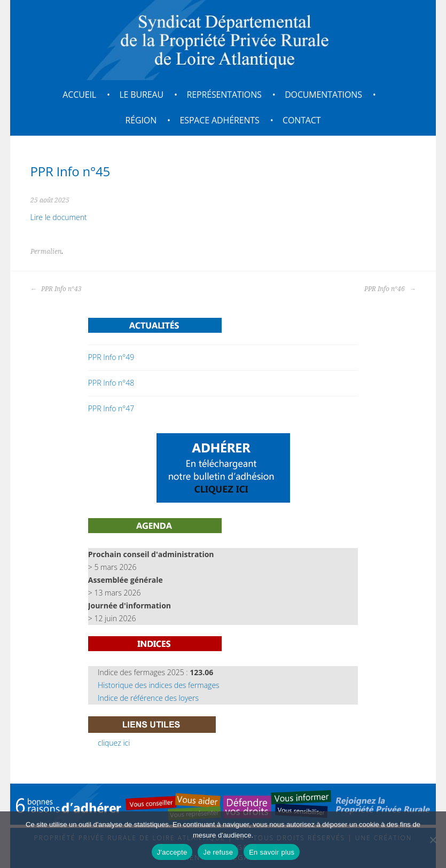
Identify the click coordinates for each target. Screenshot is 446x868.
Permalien (46, 252)
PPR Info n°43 (56, 289)
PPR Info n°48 (111, 383)
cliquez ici (114, 743)
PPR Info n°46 (390, 289)
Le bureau (141, 95)
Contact (302, 120)
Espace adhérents (220, 120)
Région (141, 120)
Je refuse (218, 852)
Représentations (224, 95)
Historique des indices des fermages (159, 685)
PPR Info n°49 (111, 357)
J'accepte (172, 852)
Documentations (323, 95)
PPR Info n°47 (111, 408)
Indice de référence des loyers (148, 698)
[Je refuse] (433, 840)
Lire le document (59, 217)
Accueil (79, 95)
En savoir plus (272, 852)
